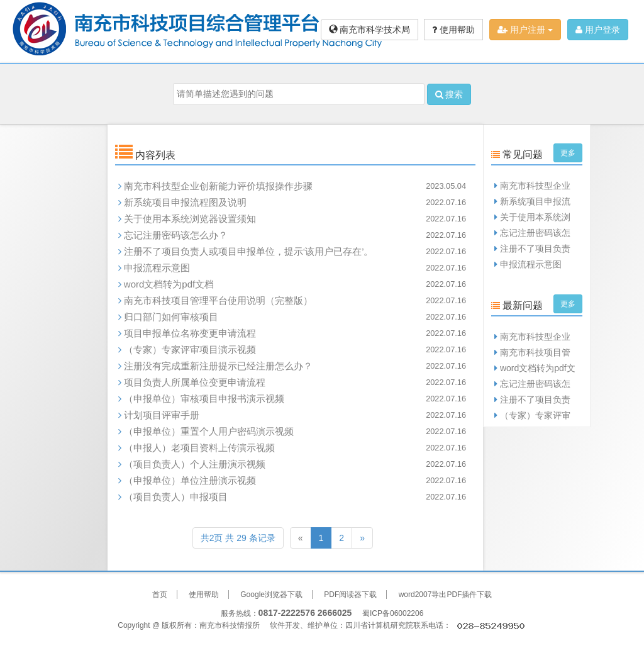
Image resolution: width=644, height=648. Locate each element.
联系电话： (470, 625)
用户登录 (598, 30)
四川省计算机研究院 (379, 625)
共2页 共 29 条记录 (238, 538)
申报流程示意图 (157, 268)
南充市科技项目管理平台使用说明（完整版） (218, 300)
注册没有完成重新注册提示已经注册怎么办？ (218, 366)
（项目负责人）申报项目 (176, 497)
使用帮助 (453, 30)
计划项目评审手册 (162, 415)
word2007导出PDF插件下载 (446, 595)
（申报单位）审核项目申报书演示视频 (204, 399)
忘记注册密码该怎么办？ (176, 235)
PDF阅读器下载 (350, 595)
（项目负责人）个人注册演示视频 (195, 464)
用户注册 (525, 30)
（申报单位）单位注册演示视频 (190, 480)
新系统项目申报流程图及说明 (185, 202)
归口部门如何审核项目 (171, 317)
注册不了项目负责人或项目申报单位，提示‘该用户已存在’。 (249, 251)
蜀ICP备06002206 (393, 613)
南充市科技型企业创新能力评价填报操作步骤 (218, 186)
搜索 (449, 94)
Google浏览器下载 (271, 595)
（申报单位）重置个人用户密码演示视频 (209, 431)
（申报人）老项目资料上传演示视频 (199, 448)
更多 (568, 153)
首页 (160, 595)
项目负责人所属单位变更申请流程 (195, 382)
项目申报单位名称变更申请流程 (190, 333)
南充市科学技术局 (370, 30)
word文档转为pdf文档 (169, 284)
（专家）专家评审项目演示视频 (190, 349)
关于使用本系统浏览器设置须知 (190, 219)
